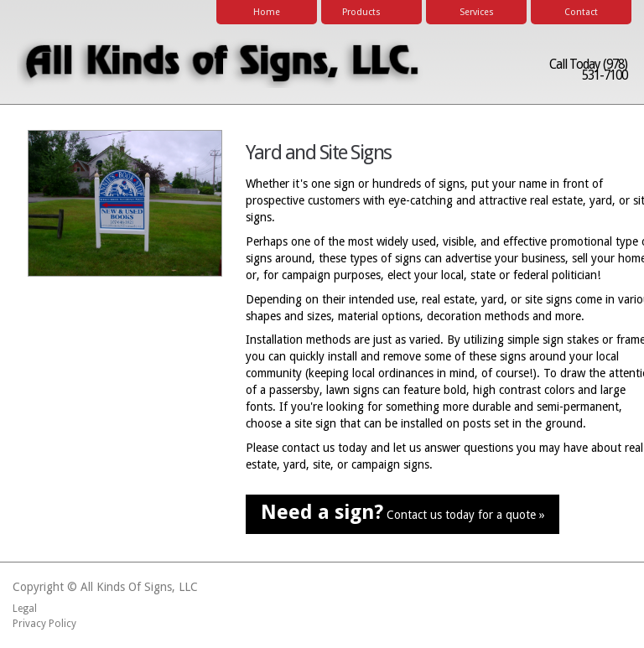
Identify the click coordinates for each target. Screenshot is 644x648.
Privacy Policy (44, 624)
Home (267, 12)
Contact (581, 12)
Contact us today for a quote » (403, 512)
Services (477, 12)
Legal (25, 609)
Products (369, 13)
